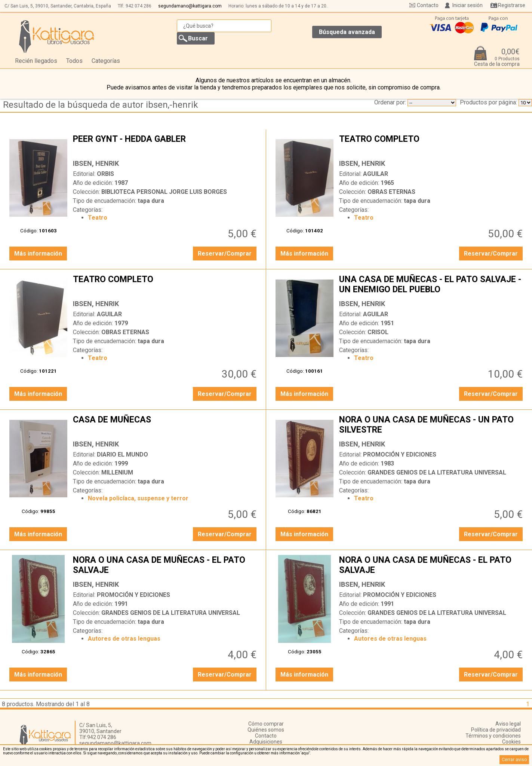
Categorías (106, 61)
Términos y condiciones (493, 736)
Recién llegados (36, 61)
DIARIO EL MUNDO (122, 454)
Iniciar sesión (468, 5)
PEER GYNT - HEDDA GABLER (165, 145)
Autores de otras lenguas (124, 639)
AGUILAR (376, 174)
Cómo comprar (266, 724)
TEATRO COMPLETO (432, 145)
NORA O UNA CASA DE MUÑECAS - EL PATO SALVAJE (165, 566)
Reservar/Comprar (225, 254)
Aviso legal (508, 724)
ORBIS (105, 174)
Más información (38, 254)
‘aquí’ (305, 753)
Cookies (511, 742)
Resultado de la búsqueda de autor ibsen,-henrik (101, 105)
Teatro (98, 218)
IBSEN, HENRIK (96, 163)
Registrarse (512, 5)
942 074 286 (139, 6)
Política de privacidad (496, 730)
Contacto (428, 5)
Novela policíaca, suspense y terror (138, 498)
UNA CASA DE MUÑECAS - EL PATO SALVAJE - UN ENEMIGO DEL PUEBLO (432, 285)
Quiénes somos (266, 730)
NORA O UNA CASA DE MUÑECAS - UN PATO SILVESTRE (432, 425)
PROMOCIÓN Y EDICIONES (400, 454)
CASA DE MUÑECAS (165, 425)
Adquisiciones (266, 742)
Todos (74, 61)
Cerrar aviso (514, 760)
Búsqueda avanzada (347, 32)
